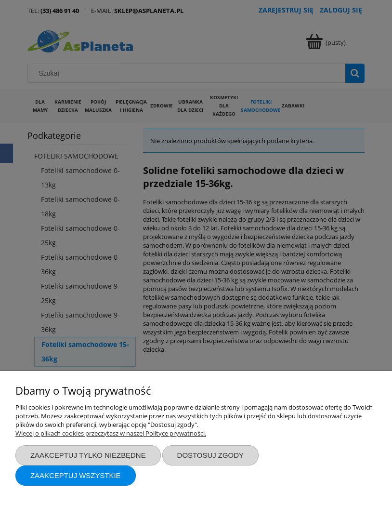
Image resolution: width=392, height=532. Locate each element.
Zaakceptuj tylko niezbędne (88, 455)
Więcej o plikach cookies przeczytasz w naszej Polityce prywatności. (111, 433)
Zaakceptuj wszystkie (76, 475)
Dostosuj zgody (210, 455)
